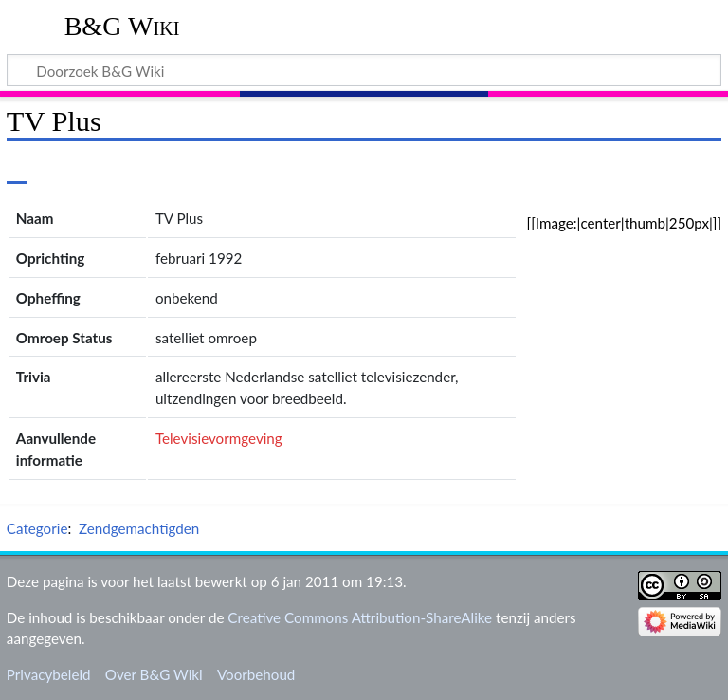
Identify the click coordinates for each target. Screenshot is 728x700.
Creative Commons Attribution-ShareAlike (360, 617)
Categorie (37, 528)
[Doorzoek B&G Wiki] (364, 70)
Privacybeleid (49, 674)
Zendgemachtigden (139, 528)
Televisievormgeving (219, 438)
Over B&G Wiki (154, 674)
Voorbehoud (256, 674)
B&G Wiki (122, 26)
